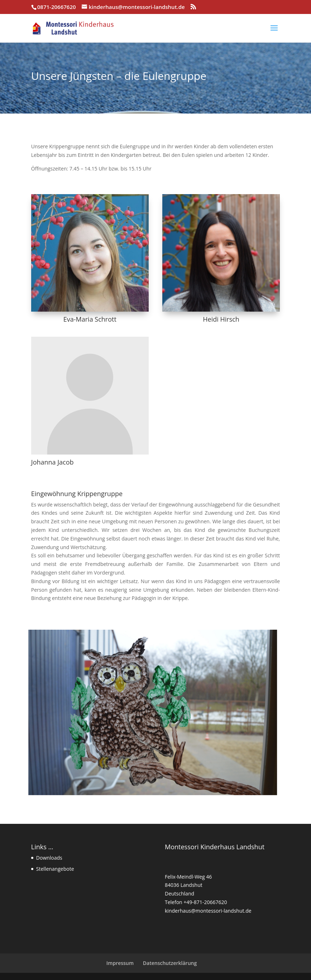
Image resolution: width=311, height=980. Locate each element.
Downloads (49, 858)
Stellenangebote (55, 869)
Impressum (120, 963)
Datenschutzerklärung (170, 963)
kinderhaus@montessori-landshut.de (208, 911)
